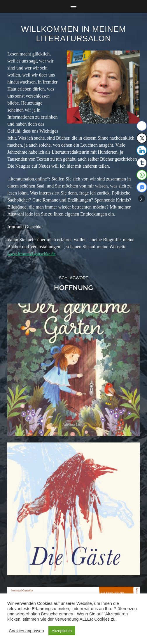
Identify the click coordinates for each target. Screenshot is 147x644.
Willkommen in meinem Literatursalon (74, 34)
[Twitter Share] (142, 138)
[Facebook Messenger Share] (142, 187)
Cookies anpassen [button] (26, 631)
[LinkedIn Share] (142, 150)
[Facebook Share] (142, 126)
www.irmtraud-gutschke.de (33, 254)
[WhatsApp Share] (142, 175)
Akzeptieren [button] (62, 631)
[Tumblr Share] (142, 163)
